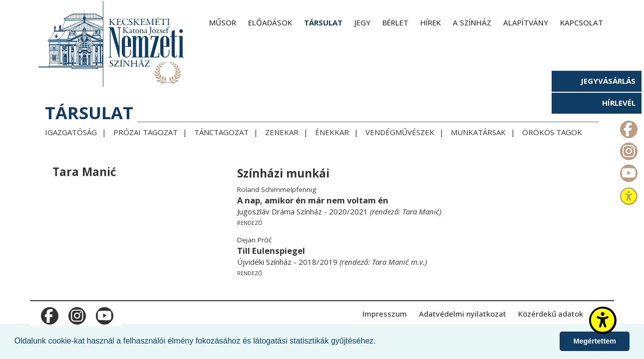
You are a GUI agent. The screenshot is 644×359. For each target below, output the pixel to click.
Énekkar (332, 132)
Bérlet (395, 22)
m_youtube (628, 171)
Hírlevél (619, 103)
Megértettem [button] (595, 341)
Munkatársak (478, 132)
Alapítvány (526, 22)
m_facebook (628, 127)
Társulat (323, 22)
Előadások (270, 22)
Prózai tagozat (146, 132)
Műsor (223, 22)
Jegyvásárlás (608, 81)
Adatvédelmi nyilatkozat (463, 314)
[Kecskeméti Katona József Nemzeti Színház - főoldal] (112, 44)
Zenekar (282, 132)
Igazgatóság (71, 132)
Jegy (362, 22)
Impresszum (385, 314)
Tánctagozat (221, 132)
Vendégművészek (400, 132)
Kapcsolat (582, 22)
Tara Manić (421, 211)
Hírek (431, 22)
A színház (472, 22)
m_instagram (628, 149)
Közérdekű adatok (551, 314)
